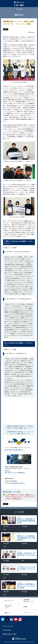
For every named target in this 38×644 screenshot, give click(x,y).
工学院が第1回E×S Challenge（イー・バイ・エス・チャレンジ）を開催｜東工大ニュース (20, 433)
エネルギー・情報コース (25, 495)
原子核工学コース (17, 498)
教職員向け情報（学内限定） (10, 634)
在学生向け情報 (7, 630)
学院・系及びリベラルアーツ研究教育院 (14, 472)
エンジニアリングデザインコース (20, 495)
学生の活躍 (8, 492)
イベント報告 (16, 492)
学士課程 (8, 495)
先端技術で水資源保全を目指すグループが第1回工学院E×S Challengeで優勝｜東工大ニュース (20, 427)
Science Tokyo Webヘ (8, 626)
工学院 (6, 471)
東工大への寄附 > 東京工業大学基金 (13, 450)
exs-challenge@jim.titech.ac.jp (16, 483)
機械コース (14, 495)
